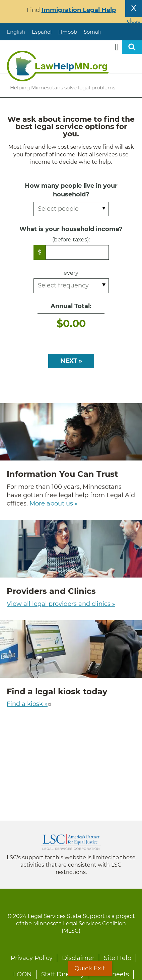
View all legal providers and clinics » (61, 604)
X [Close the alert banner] (134, 8)
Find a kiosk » (29, 704)
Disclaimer (78, 958)
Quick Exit (90, 968)
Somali (92, 32)
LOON (22, 974)
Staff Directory (63, 974)
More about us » (54, 504)
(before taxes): (71, 240)
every (71, 273)
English (16, 32)
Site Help (118, 958)
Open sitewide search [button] (132, 47)
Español (42, 32)
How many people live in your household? (71, 190)
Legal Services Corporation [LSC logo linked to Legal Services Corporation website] (71, 842)
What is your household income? (71, 229)
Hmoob (68, 32)
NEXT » (71, 361)
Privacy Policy (32, 958)
